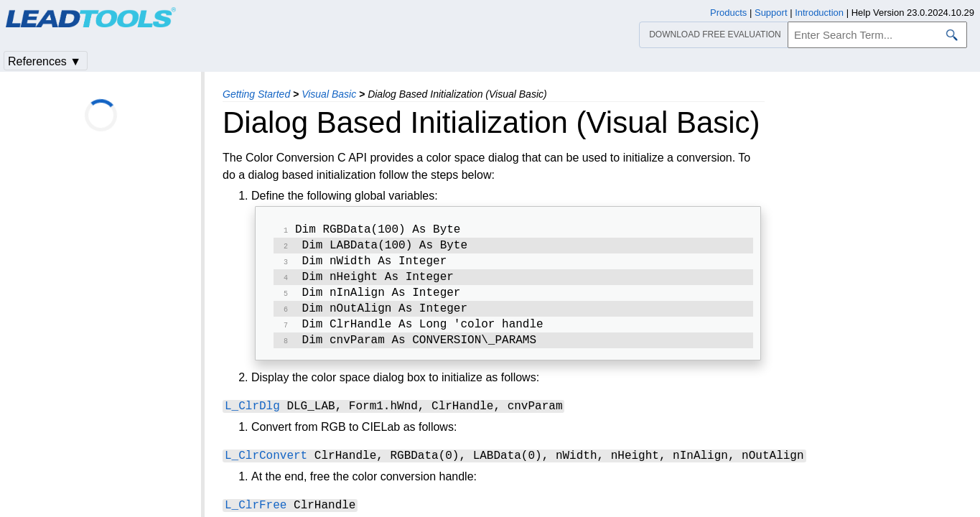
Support (771, 13)
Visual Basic (329, 94)
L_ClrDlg (252, 417)
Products (728, 13)
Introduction (819, 13)
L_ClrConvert (266, 467)
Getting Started (256, 94)
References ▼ (45, 61)
